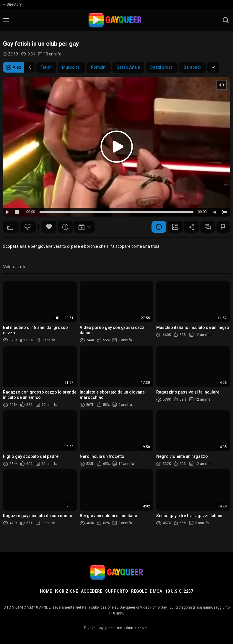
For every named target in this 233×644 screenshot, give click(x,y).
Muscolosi (71, 67)
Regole (139, 591)
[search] (226, 20)
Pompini (99, 67)
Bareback (193, 67)
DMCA (156, 591)
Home (46, 591)
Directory (12, 4)
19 (27, 227)
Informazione (159, 227)
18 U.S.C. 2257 (179, 591)
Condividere (191, 227)
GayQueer (106, 628)
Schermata (175, 227)
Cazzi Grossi (162, 67)
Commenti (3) (208, 227)
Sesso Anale (128, 67)
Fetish (46, 67)
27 (10, 227)
